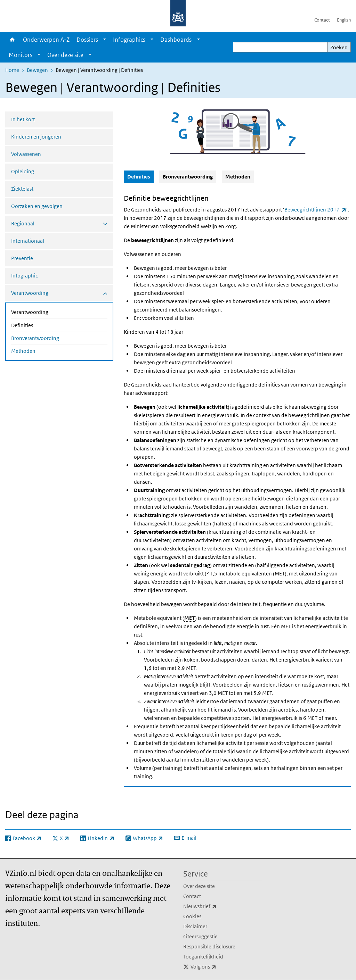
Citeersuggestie (200, 936)
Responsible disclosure (209, 946)
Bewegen (37, 70)
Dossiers (87, 40)
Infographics (129, 40)
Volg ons (219, 967)
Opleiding (23, 171)
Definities (41, 325)
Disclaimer (195, 926)
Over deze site (65, 55)
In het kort (23, 119)
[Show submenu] (105, 40)
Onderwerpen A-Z (46, 40)
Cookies (192, 916)
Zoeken (339, 47)
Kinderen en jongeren (36, 137)
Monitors (21, 55)
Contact (322, 20)
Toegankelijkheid (203, 957)
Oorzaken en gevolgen (37, 206)
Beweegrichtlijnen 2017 (315, 210)
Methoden (23, 351)
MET (190, 618)
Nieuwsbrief (215, 906)
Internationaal (28, 241)
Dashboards (176, 40)
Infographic (25, 276)
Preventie (22, 258)
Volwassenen (26, 154)
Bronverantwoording (35, 338)
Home (12, 40)
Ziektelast (22, 189)
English (344, 20)
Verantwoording (48, 312)
